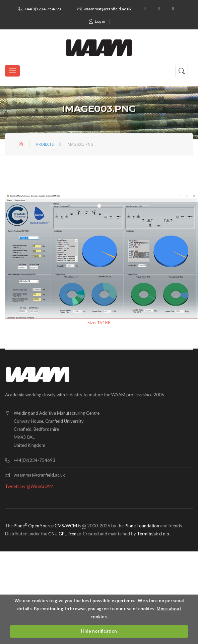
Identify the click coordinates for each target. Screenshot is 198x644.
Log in (97, 21)
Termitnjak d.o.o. (154, 534)
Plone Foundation (142, 526)
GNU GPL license (64, 534)
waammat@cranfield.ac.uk (108, 9)
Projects (45, 144)
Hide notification (99, 631)
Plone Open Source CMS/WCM (45, 526)
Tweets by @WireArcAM (29, 486)
